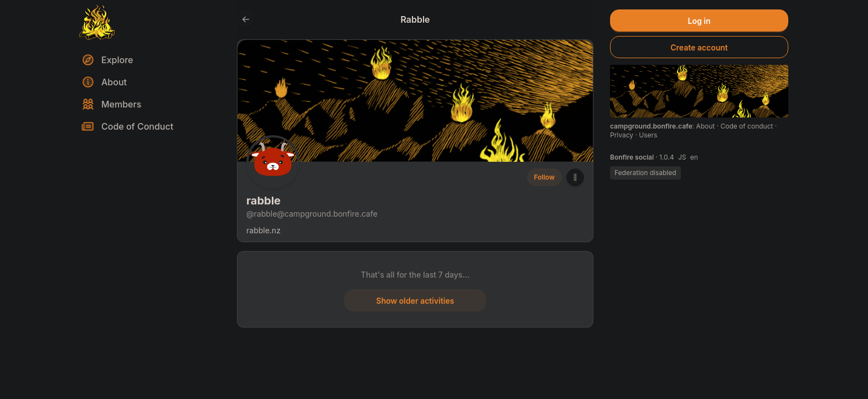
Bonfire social (633, 157)
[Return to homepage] (97, 22)
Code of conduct (747, 126)
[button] (575, 177)
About (706, 126)
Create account (699, 47)
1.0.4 (668, 157)
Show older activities (415, 301)
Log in (699, 21)
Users (648, 135)
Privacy (622, 135)
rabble (263, 201)
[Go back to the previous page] (246, 19)
